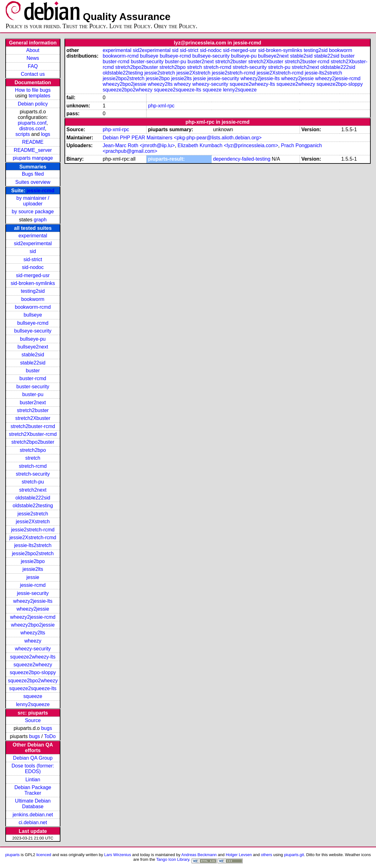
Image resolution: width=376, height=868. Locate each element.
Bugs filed (33, 174)
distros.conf (32, 129)
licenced (44, 855)
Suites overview (33, 182)
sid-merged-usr (33, 275)
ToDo (50, 736)
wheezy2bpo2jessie (33, 625)
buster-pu (33, 394)
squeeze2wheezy (33, 665)
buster (33, 371)
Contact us (33, 74)
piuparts (13, 855)
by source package (33, 212)
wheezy (33, 641)
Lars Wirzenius (118, 855)
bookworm (33, 299)
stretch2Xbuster (33, 418)
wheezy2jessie (33, 609)
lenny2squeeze (33, 704)
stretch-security (33, 474)
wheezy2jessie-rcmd (33, 617)
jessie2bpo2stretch (33, 553)
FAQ (33, 66)
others (266, 855)
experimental (33, 236)
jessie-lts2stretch (33, 545)
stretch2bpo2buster (33, 442)
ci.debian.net (33, 822)
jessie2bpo (33, 561)
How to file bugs (33, 90)
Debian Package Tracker (33, 790)
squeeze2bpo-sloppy (33, 672)
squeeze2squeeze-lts (33, 688)
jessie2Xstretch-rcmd (33, 537)
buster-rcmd (33, 378)
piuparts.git (294, 855)
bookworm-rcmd (33, 307)
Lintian (33, 780)
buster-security (33, 387)
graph (40, 220)
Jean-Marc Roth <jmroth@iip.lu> (139, 145)
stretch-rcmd (33, 466)
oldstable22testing (33, 506)
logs (46, 134)
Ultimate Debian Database (33, 804)
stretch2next (33, 490)
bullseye (33, 315)
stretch (33, 458)
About (33, 50)
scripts (23, 134)
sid (33, 251)
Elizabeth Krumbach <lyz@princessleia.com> (228, 145)
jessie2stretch (33, 514)
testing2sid (33, 291)
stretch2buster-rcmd (33, 426)
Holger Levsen (239, 855)
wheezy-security (33, 649)
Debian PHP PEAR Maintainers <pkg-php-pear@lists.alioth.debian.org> (182, 138)
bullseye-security (33, 331)
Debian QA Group (33, 758)
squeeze (33, 696)
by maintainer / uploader (33, 201)
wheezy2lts (33, 633)
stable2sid (33, 355)
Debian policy (33, 104)
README (33, 142)
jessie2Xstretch (33, 522)
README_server (33, 150)
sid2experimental (33, 243)
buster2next (33, 403)
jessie (33, 577)
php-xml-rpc (161, 106)
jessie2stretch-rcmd (33, 530)
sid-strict (33, 259)
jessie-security (33, 593)
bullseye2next (33, 347)
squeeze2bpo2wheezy (33, 681)
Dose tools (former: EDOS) (33, 769)
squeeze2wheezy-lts (33, 657)
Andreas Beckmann (199, 855)
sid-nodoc (33, 267)
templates (39, 96)
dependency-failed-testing (242, 159)
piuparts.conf (32, 123)
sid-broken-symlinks (33, 283)
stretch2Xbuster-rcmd (33, 434)
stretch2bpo (33, 450)
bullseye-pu (33, 339)
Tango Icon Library (173, 859)
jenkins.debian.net (33, 815)
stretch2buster (33, 410)
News (33, 58)
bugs (46, 728)
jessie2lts (33, 569)
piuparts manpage (33, 158)
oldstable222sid (33, 498)
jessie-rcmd (41, 191)
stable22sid (33, 363)
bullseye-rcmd (33, 323)
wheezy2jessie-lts (33, 601)
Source (33, 720)
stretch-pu (33, 482)
